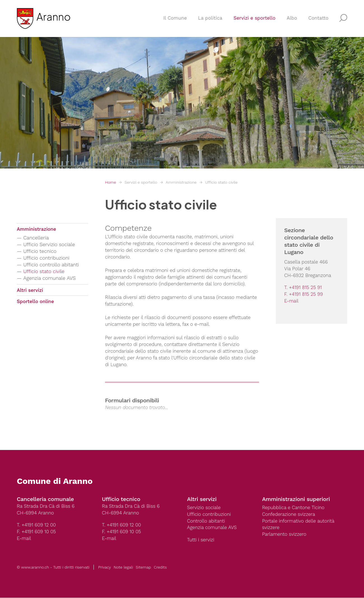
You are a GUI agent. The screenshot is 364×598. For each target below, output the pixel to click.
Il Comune (175, 19)
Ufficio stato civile (221, 182)
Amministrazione (181, 182)
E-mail (291, 301)
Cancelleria (37, 238)
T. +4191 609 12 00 (37, 525)
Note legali (123, 567)
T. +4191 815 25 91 (303, 288)
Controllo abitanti (206, 521)
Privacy (104, 567)
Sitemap (143, 567)
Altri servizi (30, 290)
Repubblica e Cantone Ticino (294, 508)
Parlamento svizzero (284, 535)
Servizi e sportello (255, 19)
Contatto (318, 19)
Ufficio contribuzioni (47, 258)
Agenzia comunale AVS (50, 278)
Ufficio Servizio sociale (50, 245)
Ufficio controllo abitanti (52, 265)
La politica (210, 19)
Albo (292, 19)
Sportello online (35, 302)
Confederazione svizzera (289, 514)
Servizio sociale (204, 508)
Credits (160, 567)
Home (110, 182)
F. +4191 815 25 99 (304, 294)
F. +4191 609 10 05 (37, 532)
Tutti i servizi (201, 540)
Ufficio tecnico (40, 251)
